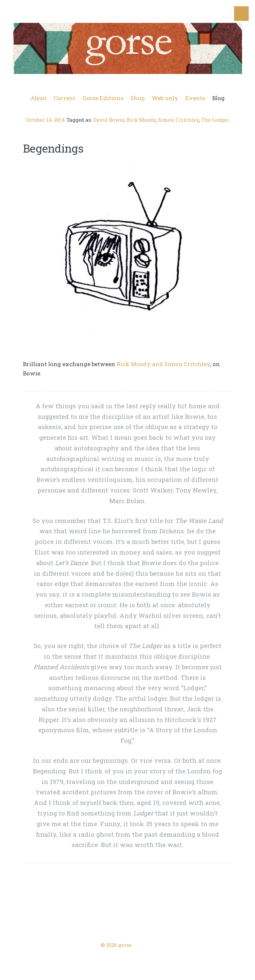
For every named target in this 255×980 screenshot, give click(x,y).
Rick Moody (141, 120)
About (39, 98)
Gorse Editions (103, 98)
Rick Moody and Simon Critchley (164, 364)
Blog (218, 98)
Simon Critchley (178, 120)
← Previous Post (36, 921)
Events (195, 98)
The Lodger (215, 120)
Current (65, 98)
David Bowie (109, 120)
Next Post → (224, 921)
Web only (165, 98)
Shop (138, 98)
